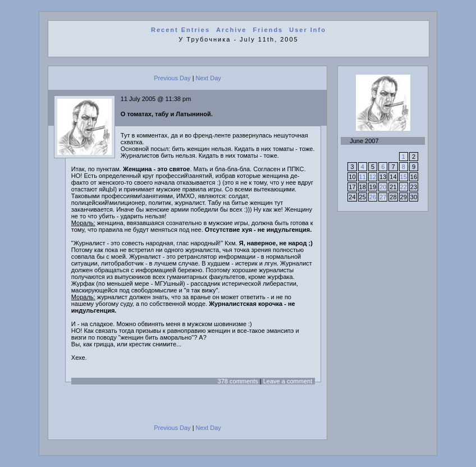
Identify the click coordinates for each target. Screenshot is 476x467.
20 (383, 187)
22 (404, 187)
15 (404, 177)
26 (373, 197)
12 (373, 177)
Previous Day (172, 78)
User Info (308, 30)
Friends (268, 30)
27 (383, 197)
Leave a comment (288, 381)
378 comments (238, 381)
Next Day (209, 78)
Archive (231, 30)
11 (363, 177)
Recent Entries (180, 30)
